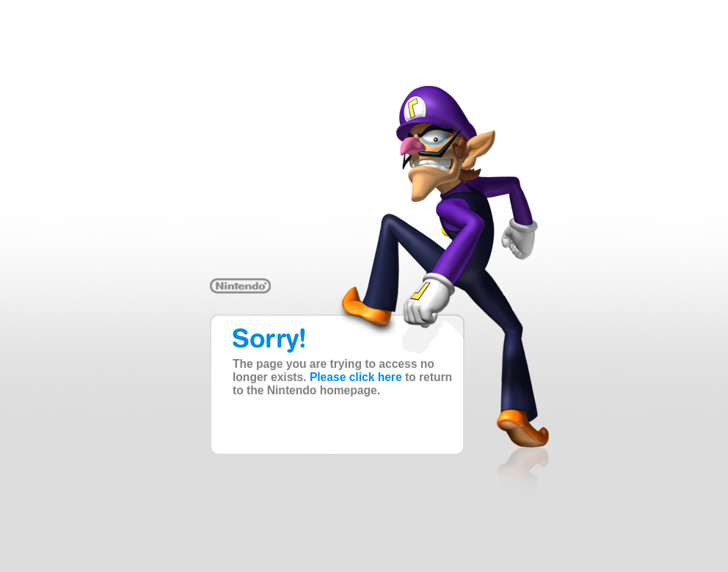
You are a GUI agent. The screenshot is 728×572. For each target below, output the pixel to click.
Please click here (356, 377)
